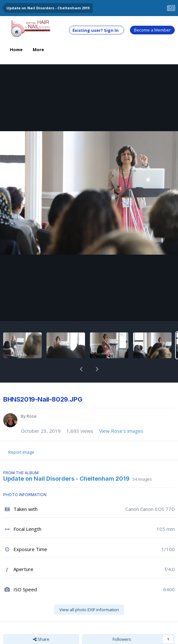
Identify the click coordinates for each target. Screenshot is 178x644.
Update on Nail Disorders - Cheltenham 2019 (66, 479)
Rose (32, 416)
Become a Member (152, 30)
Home (16, 50)
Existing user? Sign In (97, 30)
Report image (21, 452)
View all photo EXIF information (89, 610)
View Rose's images (121, 431)
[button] (81, 369)
